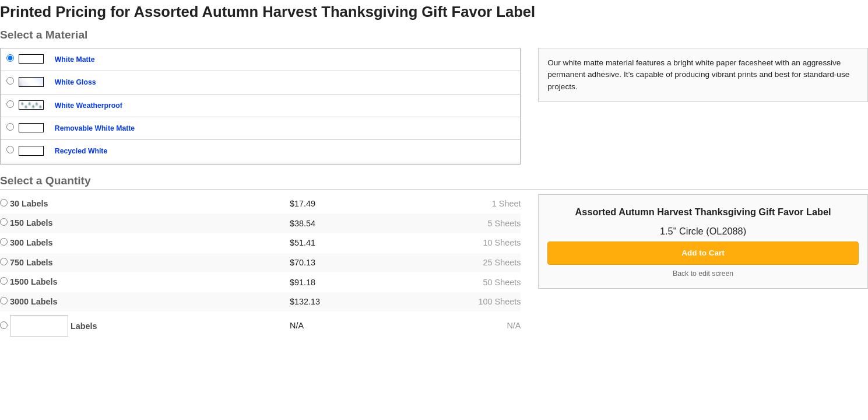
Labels (49, 326)
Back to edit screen (703, 274)
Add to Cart (703, 253)
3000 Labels (29, 302)
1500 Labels (29, 282)
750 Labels (27, 262)
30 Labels (24, 204)
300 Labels (27, 243)
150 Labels (27, 223)
